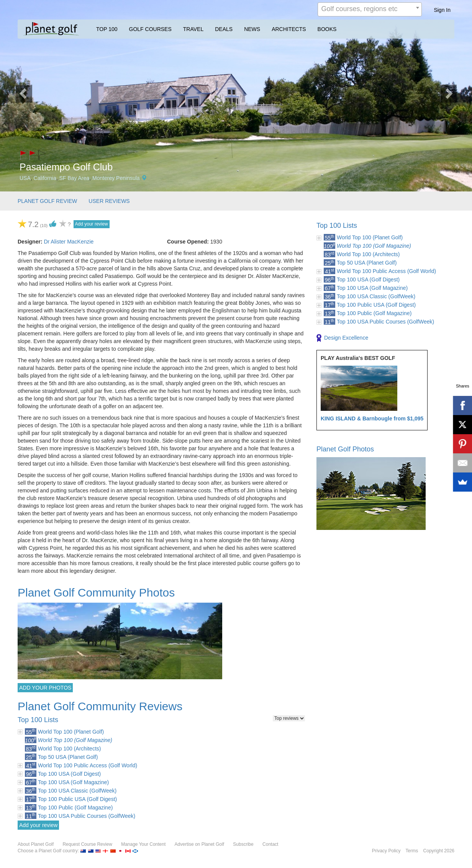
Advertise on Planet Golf (199, 844)
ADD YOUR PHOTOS (45, 688)
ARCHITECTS (289, 29)
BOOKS (327, 29)
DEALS (224, 29)
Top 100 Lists (337, 226)
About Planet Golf (36, 844)
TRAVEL (193, 29)
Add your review (92, 224)
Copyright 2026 (439, 851)
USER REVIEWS (109, 201)
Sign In (442, 10)
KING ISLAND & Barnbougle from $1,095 (372, 418)
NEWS (252, 29)
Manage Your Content (143, 844)
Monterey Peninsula (116, 178)
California (45, 178)
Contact (270, 844)
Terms (412, 851)
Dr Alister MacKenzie (69, 242)
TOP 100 (107, 29)
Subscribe (243, 844)
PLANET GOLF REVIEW (47, 201)
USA (25, 178)
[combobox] (370, 9)
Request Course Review (87, 844)
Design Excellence (342, 338)
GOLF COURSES (150, 29)
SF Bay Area (75, 178)
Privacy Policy (386, 851)
